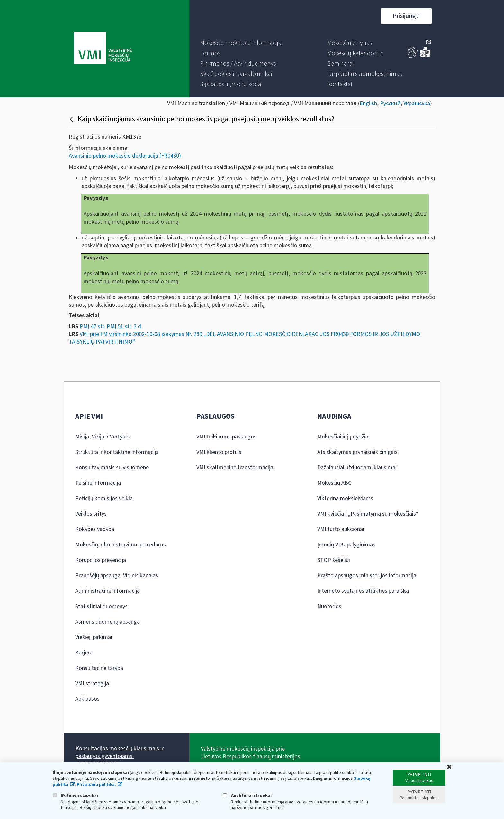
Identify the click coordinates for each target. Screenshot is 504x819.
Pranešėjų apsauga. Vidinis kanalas (117, 576)
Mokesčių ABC (334, 483)
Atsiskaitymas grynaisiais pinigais (357, 452)
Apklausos (87, 699)
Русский (390, 103)
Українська (417, 103)
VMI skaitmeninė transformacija (235, 468)
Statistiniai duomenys (101, 606)
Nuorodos (329, 606)
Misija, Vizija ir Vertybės (103, 437)
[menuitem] (241, 43)
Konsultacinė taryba (99, 668)
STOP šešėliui (334, 560)
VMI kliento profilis (219, 452)
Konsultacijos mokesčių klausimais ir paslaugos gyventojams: (120, 752)
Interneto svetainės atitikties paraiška (363, 591)
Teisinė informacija (98, 483)
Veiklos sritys (91, 514)
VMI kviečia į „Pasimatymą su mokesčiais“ (368, 514)
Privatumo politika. (96, 785)
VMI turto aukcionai (341, 529)
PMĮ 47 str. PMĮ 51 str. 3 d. (111, 326)
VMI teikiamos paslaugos (226, 437)
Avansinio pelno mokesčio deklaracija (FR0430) (125, 156)
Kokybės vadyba (95, 529)
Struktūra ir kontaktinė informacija (117, 452)
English (368, 103)
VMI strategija (92, 684)
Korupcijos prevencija (101, 560)
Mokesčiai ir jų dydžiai (343, 437)
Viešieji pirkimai (94, 637)
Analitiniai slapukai (247, 795)
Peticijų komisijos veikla (104, 498)
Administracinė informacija (108, 591)
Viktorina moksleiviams (345, 498)
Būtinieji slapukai (75, 795)
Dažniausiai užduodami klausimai (357, 468)
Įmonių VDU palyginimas (346, 545)
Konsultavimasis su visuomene (112, 468)
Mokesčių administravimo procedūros (121, 545)
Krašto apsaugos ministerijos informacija (367, 576)
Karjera (84, 653)
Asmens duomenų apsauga (108, 622)
